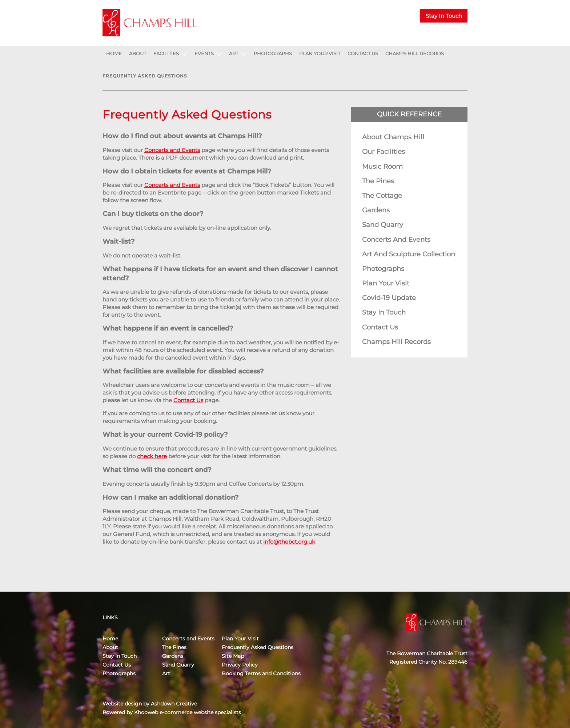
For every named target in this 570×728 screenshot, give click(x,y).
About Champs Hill (393, 137)
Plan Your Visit (320, 53)
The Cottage (382, 196)
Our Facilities (384, 152)
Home (114, 53)
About (138, 53)
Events (204, 53)
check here (152, 456)
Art (234, 53)
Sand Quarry (383, 225)
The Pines (378, 181)
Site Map (233, 656)
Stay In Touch (444, 16)
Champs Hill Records (415, 53)
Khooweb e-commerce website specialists (188, 712)
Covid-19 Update (389, 298)
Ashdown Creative (174, 704)
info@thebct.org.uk (289, 542)
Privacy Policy (240, 665)
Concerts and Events (172, 150)
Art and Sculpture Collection (409, 254)
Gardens (376, 210)
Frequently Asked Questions (145, 76)
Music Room (382, 167)
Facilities (166, 53)
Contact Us (363, 53)
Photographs (273, 53)
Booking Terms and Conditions (261, 673)
